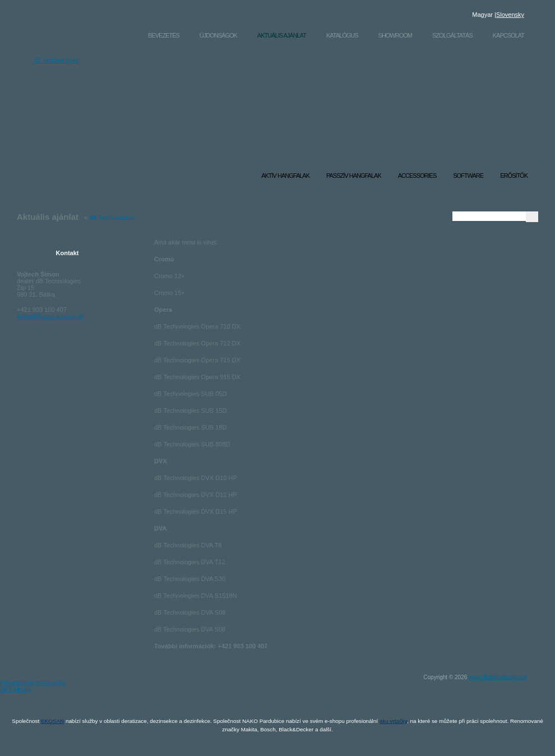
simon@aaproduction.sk (50, 316)
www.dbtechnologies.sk (498, 677)
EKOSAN (52, 721)
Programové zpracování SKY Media (33, 687)
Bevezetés (164, 35)
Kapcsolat (508, 35)
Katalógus (342, 35)
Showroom (395, 35)
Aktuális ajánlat (282, 35)
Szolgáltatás (452, 35)
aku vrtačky (393, 721)
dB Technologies (88, 75)
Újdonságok (218, 35)
